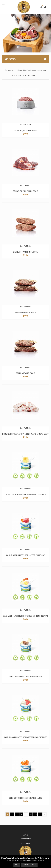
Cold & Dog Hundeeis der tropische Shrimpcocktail (26, 616)
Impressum (26, 843)
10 (31, 814)
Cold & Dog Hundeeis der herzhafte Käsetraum (26, 495)
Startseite (19, 36)
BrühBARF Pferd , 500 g (25, 313)
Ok (17, 865)
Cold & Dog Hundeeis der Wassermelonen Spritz (26, 737)
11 (36, 814)
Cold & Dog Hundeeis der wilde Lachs (26, 798)
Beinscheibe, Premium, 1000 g (26, 191)
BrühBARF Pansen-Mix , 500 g (25, 252)
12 (40, 814)
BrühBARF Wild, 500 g (26, 373)
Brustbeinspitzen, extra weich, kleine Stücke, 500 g (25, 434)
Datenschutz (26, 839)
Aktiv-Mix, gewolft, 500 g (26, 131)
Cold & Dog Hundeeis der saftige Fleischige (25, 555)
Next (45, 814)
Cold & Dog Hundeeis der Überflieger (26, 677)
